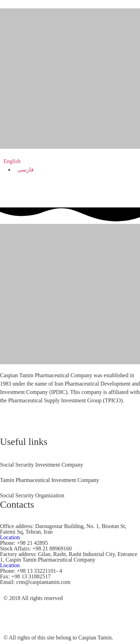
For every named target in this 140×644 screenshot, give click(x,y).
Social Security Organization (32, 495)
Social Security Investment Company (42, 465)
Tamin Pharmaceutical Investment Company (50, 480)
